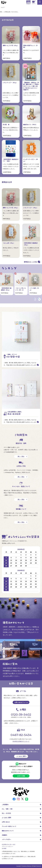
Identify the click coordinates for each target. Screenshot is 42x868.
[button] (39, 299)
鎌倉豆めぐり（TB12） (30, 125)
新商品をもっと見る (31, 262)
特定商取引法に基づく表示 (9, 845)
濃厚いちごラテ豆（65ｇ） (11, 45)
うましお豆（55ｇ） (9, 243)
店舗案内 (4, 835)
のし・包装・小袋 (7, 809)
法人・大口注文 (6, 813)
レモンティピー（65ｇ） (10, 83)
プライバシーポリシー (7, 847)
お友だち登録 (21, 776)
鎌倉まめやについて (8, 831)
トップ (2, 7)
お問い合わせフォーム (21, 702)
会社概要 (4, 848)
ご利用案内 (5, 805)
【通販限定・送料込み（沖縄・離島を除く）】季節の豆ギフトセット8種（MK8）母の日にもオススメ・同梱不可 (31, 86)
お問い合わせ (6, 822)
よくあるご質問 (21, 756)
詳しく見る (21, 457)
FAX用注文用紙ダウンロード (21, 741)
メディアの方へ (6, 839)
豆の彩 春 (6, 125)
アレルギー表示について (9, 826)
